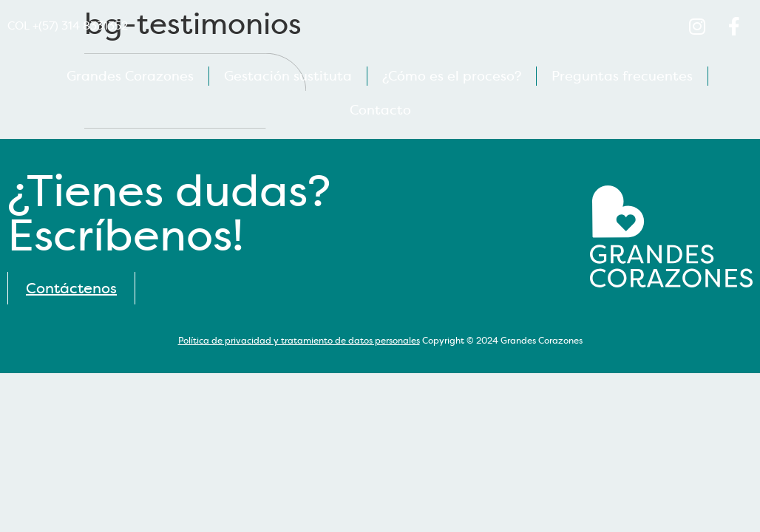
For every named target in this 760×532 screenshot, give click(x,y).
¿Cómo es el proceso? (452, 76)
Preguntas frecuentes (622, 76)
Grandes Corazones (130, 76)
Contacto (380, 110)
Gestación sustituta (288, 76)
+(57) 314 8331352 (80, 26)
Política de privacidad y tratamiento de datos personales (299, 341)
